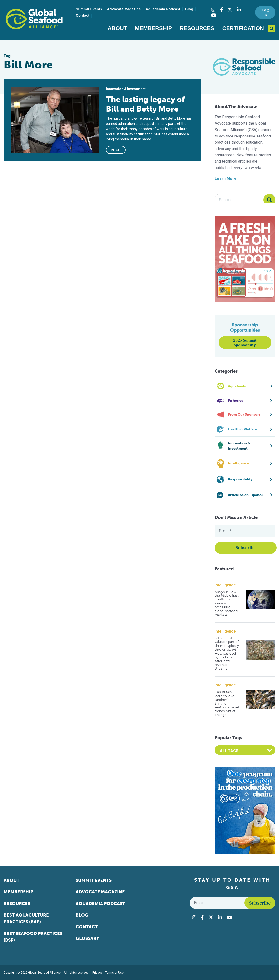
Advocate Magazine (124, 9)
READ (116, 150)
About (117, 28)
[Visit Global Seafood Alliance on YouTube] (214, 15)
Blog (189, 9)
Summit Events (89, 9)
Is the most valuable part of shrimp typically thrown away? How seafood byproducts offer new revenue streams (227, 653)
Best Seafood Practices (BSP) (33, 937)
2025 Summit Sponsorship (245, 342)
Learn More (226, 178)
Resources (197, 28)
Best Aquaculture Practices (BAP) (26, 919)
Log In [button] (265, 12)
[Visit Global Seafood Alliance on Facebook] (221, 10)
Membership (153, 28)
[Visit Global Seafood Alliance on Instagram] (213, 10)
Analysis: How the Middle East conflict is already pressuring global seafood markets (227, 603)
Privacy (97, 973)
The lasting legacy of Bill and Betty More (145, 104)
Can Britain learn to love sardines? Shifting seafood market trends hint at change (227, 704)
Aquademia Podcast (163, 9)
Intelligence (225, 585)
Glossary (88, 938)
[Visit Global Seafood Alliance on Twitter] (230, 10)
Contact (83, 15)
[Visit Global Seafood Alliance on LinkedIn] (239, 10)
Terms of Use (114, 973)
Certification (243, 28)
